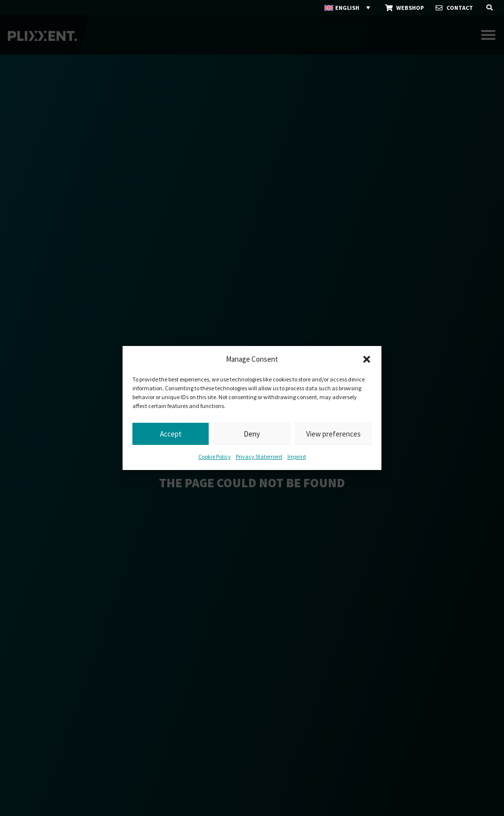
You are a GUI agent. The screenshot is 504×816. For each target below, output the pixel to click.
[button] (367, 359)
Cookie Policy (215, 456)
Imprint (297, 456)
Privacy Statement (259, 456)
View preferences (333, 434)
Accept (171, 434)
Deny (252, 434)
